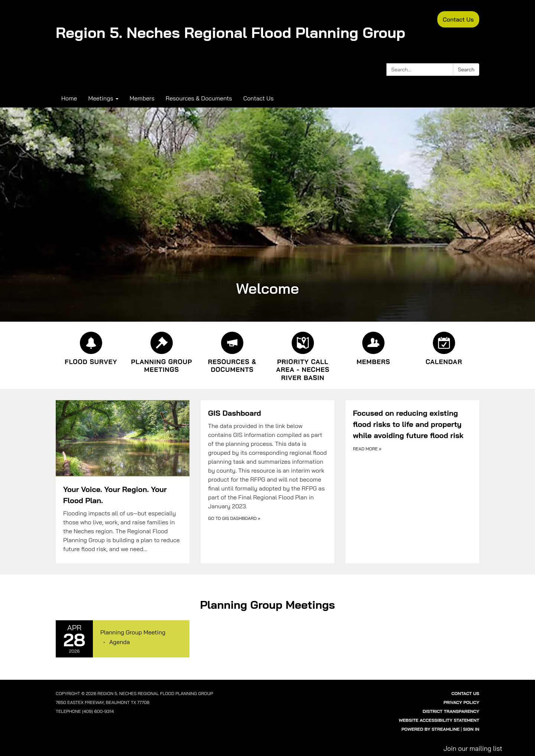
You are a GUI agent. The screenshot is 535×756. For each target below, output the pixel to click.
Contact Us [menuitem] (259, 98)
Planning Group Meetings (267, 605)
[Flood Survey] (91, 347)
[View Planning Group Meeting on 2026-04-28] (141, 633)
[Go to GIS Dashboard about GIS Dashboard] (267, 482)
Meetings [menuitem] (100, 98)
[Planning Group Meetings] (162, 351)
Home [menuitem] (69, 98)
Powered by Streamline (430, 729)
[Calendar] (444, 347)
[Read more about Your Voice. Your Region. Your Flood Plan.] (123, 482)
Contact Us (458, 19)
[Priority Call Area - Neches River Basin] (303, 355)
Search (466, 70)
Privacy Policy (461, 702)
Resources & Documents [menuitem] (199, 98)
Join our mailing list (473, 748)
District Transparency (451, 711)
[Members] (373, 347)
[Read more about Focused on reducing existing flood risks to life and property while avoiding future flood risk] (412, 482)
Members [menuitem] (142, 98)
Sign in (471, 729)
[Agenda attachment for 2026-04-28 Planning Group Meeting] (119, 642)
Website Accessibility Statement (439, 720)
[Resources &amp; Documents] (232, 351)
